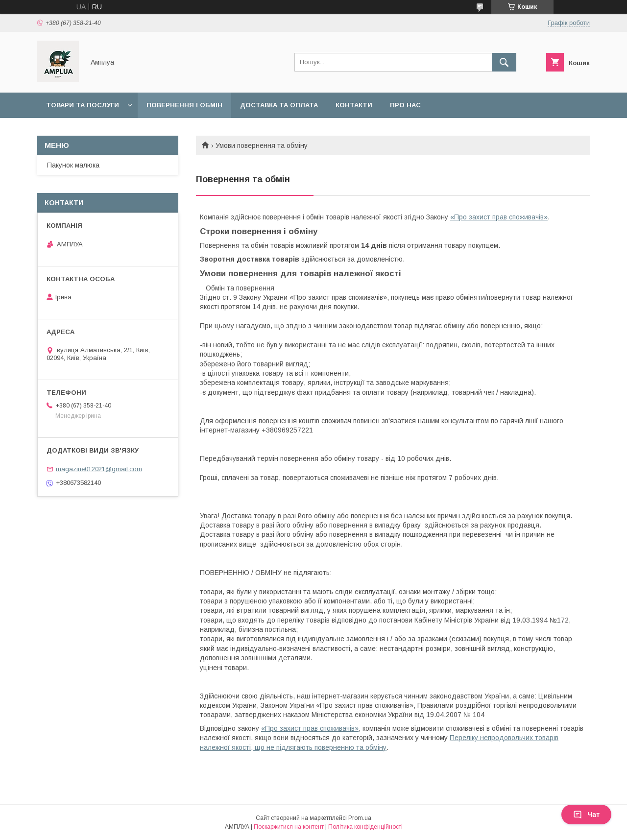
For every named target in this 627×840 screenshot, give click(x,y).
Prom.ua (360, 818)
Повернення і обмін (184, 105)
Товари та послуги (83, 105)
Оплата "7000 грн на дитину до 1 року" (119, 131)
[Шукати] (504, 62)
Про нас (405, 105)
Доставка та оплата (279, 105)
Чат (586, 815)
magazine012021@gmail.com (99, 469)
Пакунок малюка (73, 165)
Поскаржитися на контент (289, 827)
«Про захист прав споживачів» (499, 217)
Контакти (354, 105)
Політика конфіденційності (365, 827)
